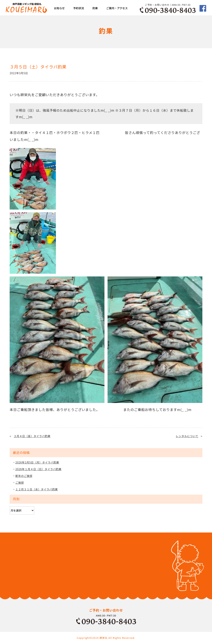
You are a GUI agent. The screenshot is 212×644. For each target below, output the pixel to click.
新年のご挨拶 (24, 476)
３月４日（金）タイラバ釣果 (32, 436)
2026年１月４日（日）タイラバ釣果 (39, 469)
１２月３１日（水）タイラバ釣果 (37, 489)
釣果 (95, 8)
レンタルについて (187, 436)
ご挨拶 (20, 483)
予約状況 (79, 8)
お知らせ (59, 8)
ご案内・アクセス (117, 8)
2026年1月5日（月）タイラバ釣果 (37, 462)
